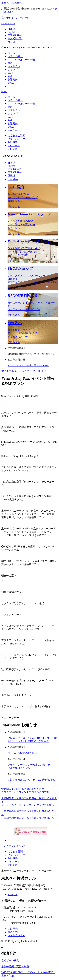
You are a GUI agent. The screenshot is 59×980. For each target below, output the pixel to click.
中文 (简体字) (15, 35)
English (11, 32)
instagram (13, 894)
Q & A (10, 12)
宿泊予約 (6, 18)
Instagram (13, 130)
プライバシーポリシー (20, 139)
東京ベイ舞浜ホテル (13, 3)
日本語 (11, 29)
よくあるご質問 (16, 136)
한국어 (11, 42)
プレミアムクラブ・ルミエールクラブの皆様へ (28, 805)
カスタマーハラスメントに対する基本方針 (25, 792)
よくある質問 (15, 852)
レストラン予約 (21, 18)
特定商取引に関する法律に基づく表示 (23, 789)
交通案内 (13, 80)
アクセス (35, 371)
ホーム (11, 53)
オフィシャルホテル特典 (21, 60)
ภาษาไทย (13, 179)
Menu (4, 91)
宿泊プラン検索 (10, 961)
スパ (10, 73)
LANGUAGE (8, 23)
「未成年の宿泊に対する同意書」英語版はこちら (29, 818)
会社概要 (13, 142)
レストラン (14, 66)
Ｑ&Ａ (11, 83)
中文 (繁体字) (15, 38)
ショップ (13, 70)
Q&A (44, 371)
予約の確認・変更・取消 (15, 966)
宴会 (10, 76)
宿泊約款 (13, 149)
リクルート (14, 145)
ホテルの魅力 (15, 56)
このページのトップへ (14, 846)
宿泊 (10, 63)
